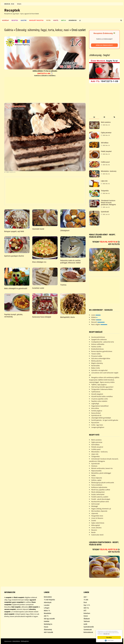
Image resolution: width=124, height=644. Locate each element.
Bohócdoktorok (88, 632)
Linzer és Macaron (97, 518)
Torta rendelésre (97, 485)
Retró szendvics (106, 122)
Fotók (48, 20)
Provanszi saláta (97, 356)
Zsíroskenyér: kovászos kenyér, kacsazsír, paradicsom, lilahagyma (108, 203)
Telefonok (87, 621)
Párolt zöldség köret (98, 492)
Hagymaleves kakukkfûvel (100, 406)
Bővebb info (108, 634)
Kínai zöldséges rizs (39, 262)
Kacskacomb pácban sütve (100, 501)
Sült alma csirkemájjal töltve (101, 358)
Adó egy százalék (49, 619)
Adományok (73, 20)
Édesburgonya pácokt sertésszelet (103, 483)
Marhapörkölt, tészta (67, 317)
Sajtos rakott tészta (98, 523)
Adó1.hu (86, 608)
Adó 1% (63, 20)
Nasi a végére (99, 324)
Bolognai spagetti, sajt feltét (14, 231)
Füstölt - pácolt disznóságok (101, 499)
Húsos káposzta (97, 478)
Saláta (93, 475)
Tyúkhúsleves (96, 392)
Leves (96, 315)
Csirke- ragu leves (97, 425)
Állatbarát (87, 619)
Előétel (94, 317)
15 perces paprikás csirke (100, 399)
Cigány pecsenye (106, 133)
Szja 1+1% (87, 605)
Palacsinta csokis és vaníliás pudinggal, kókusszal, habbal (70, 262)
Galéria (9, 30)
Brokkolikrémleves (98, 349)
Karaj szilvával (96, 413)
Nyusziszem (95, 422)
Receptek (12, 10)
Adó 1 (85, 597)
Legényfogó (95, 404)
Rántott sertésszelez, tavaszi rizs (102, 468)
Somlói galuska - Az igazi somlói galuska (105, 420)
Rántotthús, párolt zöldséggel (101, 473)
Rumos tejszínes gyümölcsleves (102, 351)
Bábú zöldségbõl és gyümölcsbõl (16, 288)
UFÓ (85, 611)
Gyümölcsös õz (96, 415)
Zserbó (94, 520)
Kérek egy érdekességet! (104, 45)
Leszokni (47, 605)
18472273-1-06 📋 (45, 73)
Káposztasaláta (96, 471)
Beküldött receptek (36, 20)
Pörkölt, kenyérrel (106, 151)
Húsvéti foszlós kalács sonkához (102, 396)
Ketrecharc (87, 613)
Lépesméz (95, 513)
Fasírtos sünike (96, 347)
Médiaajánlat (25, 641)
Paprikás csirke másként (99, 401)
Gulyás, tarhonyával (98, 494)
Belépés (19, 4)
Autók (85, 624)
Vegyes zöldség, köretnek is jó (101, 509)
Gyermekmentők (89, 627)
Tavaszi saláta (96, 354)
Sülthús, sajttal (96, 480)
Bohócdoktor (48, 597)
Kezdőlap (5, 20)
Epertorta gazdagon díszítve (14, 256)
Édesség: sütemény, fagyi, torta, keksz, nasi (42, 30)
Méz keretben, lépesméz (99, 511)
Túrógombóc (105, 191)
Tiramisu (63, 285)
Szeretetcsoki (88, 630)
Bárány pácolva (96, 361)
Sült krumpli (95, 504)
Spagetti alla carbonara (99, 339)
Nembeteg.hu (48, 624)
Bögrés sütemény (97, 363)
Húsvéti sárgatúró (97, 394)
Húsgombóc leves (97, 516)
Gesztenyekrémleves (98, 337)
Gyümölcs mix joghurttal (99, 370)
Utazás (46, 627)
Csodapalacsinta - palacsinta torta (103, 342)
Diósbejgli (95, 506)
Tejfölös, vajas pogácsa (99, 385)
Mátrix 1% (47, 611)
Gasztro (24, 20)
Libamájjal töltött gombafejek (101, 418)
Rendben (109, 637)
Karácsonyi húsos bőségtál (42, 317)
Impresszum (8, 641)
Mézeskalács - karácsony (109, 171)
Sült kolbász (105, 143)
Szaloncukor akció (97, 535)
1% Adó (86, 600)
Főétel (96, 320)
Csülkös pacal (105, 162)
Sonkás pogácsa (97, 411)
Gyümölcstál (105, 212)
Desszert (98, 322)
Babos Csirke (96, 368)
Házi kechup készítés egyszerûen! (102, 387)
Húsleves (94, 466)
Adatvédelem (16, 641)
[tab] (94, 117)
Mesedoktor (48, 613)
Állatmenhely (48, 630)
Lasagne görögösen (98, 427)
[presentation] (94, 117)
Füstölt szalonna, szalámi (100, 497)
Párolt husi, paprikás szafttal (101, 490)
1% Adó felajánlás (49, 600)
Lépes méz (104, 181)
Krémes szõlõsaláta (98, 344)
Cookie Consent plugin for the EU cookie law (109, 640)
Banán (93, 532)
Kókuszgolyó (96, 525)
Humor (86, 616)
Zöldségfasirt (65, 231)
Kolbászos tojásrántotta (99, 487)
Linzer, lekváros (96, 528)
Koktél (56, 20)
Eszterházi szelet (38, 288)
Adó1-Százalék (48, 632)
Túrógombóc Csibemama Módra (102, 389)
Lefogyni (47, 608)
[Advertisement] (45, 89)
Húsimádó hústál (38, 229)
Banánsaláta (95, 366)
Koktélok (47, 621)
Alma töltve (95, 408)
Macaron (94, 530)
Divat (85, 602)
